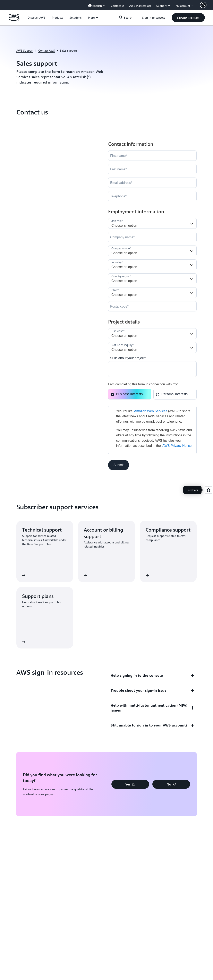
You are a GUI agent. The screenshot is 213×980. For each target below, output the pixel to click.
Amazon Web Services (151, 411)
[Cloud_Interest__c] (152, 369)
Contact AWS (47, 50)
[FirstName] (152, 156)
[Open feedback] (208, 490)
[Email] (152, 183)
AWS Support (25, 50)
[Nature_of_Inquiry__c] (152, 347)
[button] (36, 18)
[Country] (152, 279)
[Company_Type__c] (152, 251)
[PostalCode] (152, 306)
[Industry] (152, 265)
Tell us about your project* (127, 358)
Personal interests (172, 394)
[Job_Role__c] (152, 223)
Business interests (127, 394)
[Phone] (152, 196)
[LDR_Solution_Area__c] (152, 334)
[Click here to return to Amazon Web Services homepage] (14, 20)
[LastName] (152, 169)
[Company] (152, 237)
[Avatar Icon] (203, 5)
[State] (152, 293)
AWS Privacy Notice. (177, 446)
